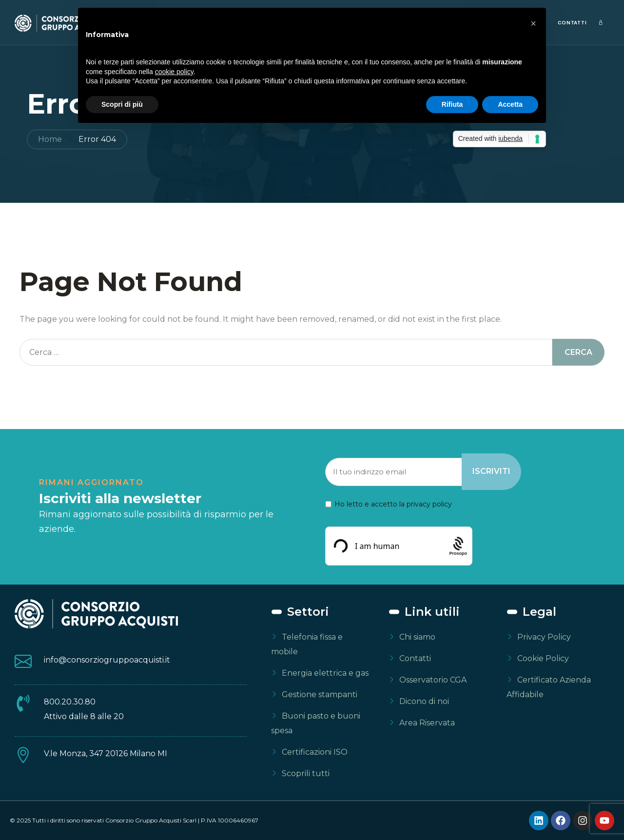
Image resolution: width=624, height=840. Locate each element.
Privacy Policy (544, 637)
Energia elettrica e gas (325, 673)
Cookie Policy (543, 658)
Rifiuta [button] (452, 104)
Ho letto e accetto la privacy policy (393, 504)
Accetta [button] (510, 104)
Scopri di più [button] (122, 104)
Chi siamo (417, 637)
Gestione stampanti (320, 694)
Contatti (572, 23)
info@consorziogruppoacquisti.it (107, 660)
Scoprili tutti (306, 773)
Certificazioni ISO (315, 752)
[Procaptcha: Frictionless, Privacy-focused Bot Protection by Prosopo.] (458, 546)
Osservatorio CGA (433, 680)
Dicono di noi (424, 701)
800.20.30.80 (70, 702)
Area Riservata (427, 723)
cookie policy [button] (174, 72)
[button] (533, 23)
